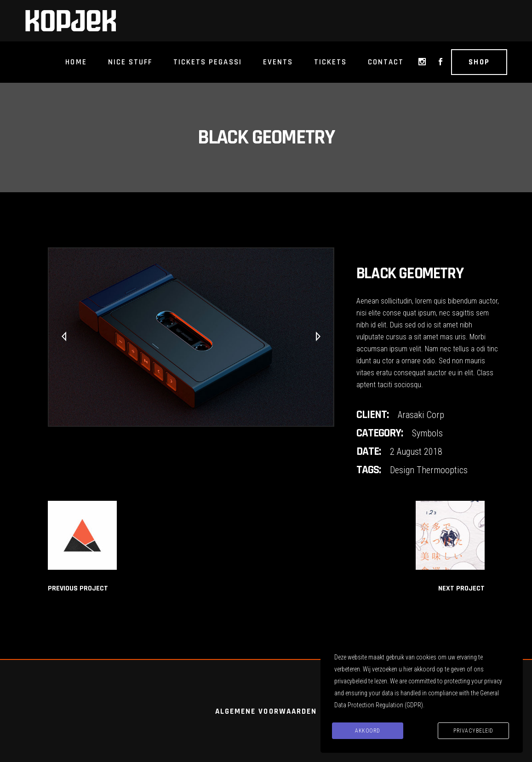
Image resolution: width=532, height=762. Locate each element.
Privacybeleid (473, 731)
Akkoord (368, 731)
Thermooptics (442, 470)
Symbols (427, 433)
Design (402, 470)
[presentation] (64, 337)
